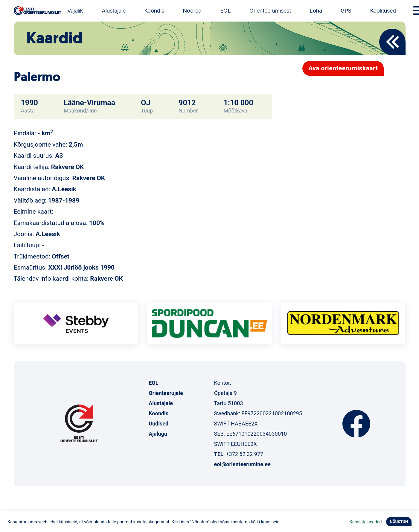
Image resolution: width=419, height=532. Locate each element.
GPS (346, 11)
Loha (316, 11)
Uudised (159, 424)
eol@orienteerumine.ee (242, 464)
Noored (192, 11)
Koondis (154, 11)
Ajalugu (158, 434)
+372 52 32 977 (244, 454)
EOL (226, 11)
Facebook (356, 424)
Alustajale (114, 11)
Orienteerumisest (270, 11)
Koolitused (383, 11)
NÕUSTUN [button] (399, 522)
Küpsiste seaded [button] (366, 522)
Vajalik (75, 11)
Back (392, 42)
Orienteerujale (166, 393)
